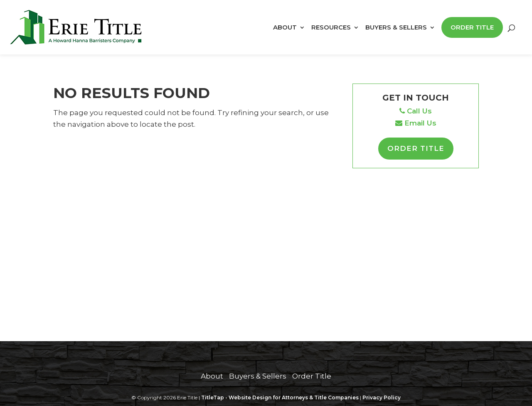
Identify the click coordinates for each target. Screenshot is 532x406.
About (285, 28)
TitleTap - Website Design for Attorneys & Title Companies (280, 397)
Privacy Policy (382, 397)
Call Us (416, 111)
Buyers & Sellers (396, 28)
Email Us (416, 123)
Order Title (472, 27)
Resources (331, 28)
